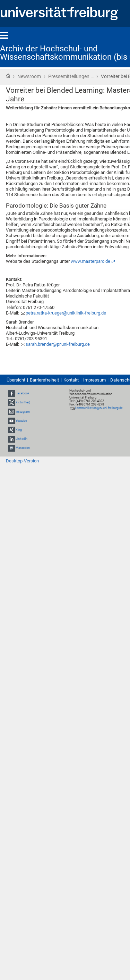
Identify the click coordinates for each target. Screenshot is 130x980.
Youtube (21, 421)
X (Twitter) (23, 402)
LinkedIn (21, 439)
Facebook (23, 393)
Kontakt (71, 380)
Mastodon (23, 448)
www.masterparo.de (90, 261)
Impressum (94, 380)
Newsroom (29, 76)
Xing (19, 430)
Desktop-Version (22, 461)
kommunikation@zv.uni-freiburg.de (99, 408)
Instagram (23, 412)
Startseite (8, 76)
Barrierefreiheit (44, 380)
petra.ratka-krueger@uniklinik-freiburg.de (66, 313)
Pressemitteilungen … (71, 76)
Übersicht (16, 380)
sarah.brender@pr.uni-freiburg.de (58, 344)
